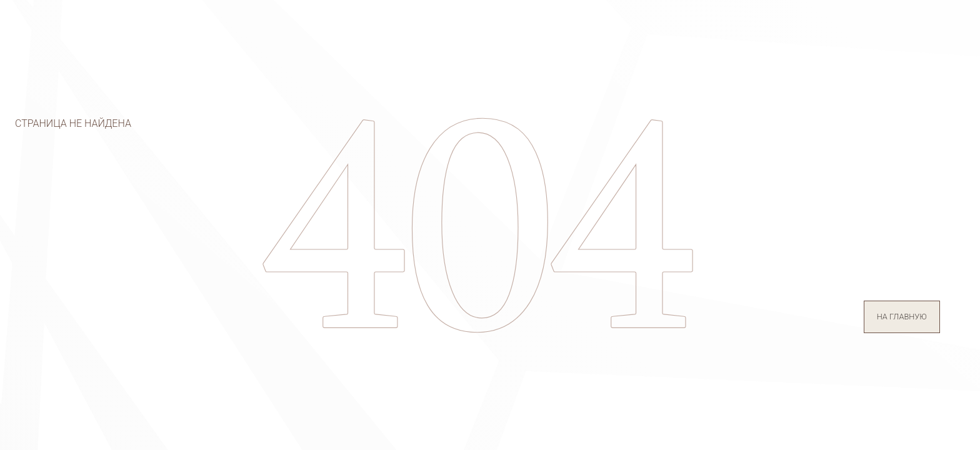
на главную (902, 317)
